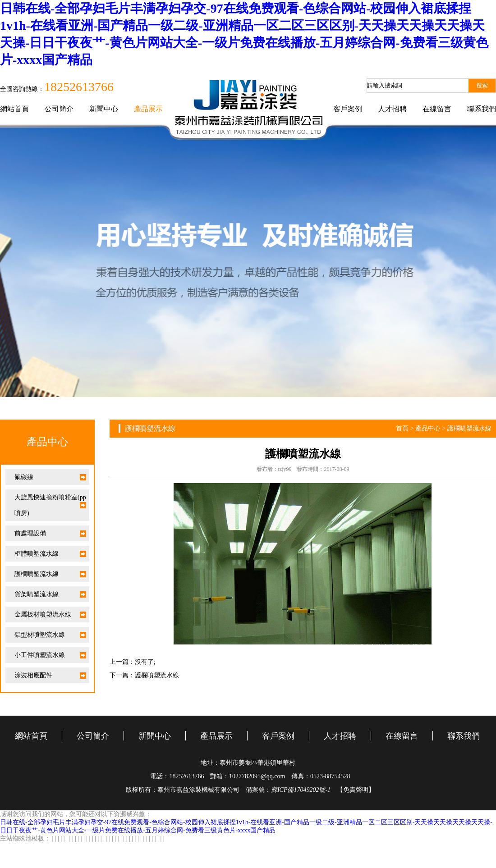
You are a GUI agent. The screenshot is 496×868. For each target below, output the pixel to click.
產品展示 (148, 109)
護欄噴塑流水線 (469, 428)
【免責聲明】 (356, 790)
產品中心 (428, 428)
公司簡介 (59, 109)
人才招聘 (392, 109)
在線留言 (437, 109)
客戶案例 (348, 109)
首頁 (402, 428)
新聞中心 (104, 109)
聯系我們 (482, 109)
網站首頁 (14, 109)
